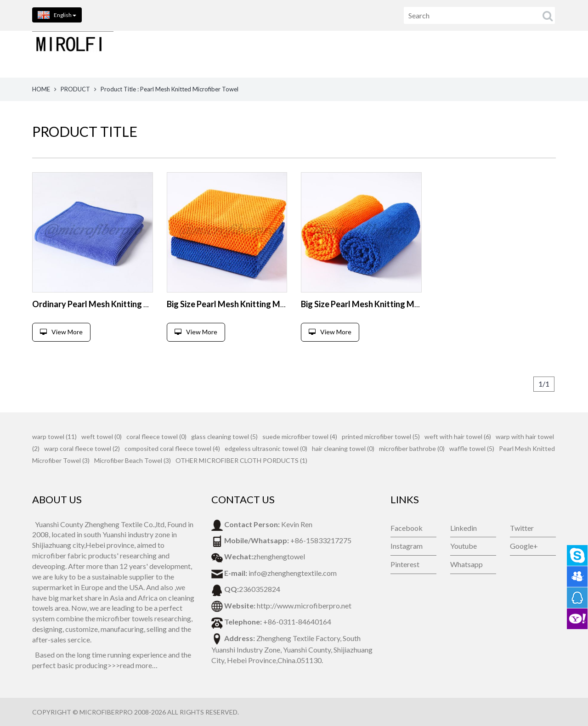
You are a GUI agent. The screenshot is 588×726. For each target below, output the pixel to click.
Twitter (522, 528)
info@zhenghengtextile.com (293, 573)
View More (61, 332)
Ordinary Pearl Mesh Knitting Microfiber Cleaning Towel (137, 304)
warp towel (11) (54, 436)
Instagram (407, 546)
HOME (218, 54)
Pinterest (405, 564)
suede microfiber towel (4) (300, 436)
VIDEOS (549, 54)
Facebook (407, 528)
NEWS (478, 54)
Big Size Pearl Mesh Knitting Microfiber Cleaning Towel (269, 304)
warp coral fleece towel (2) (82, 448)
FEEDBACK (435, 54)
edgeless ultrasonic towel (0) (266, 448)
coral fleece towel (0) (156, 436)
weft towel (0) (102, 436)
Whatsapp (466, 564)
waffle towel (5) (472, 448)
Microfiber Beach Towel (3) (133, 460)
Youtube (464, 546)
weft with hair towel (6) (458, 436)
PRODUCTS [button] (267, 54)
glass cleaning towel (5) (224, 436)
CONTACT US (378, 54)
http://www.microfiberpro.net (304, 605)
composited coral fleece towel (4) (172, 448)
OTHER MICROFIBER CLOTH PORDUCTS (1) (241, 460)
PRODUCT (75, 89)
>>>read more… (133, 665)
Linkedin (464, 528)
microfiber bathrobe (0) (412, 448)
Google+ (524, 546)
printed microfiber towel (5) (381, 436)
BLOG (512, 54)
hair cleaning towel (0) (343, 448)
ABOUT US (322, 54)
